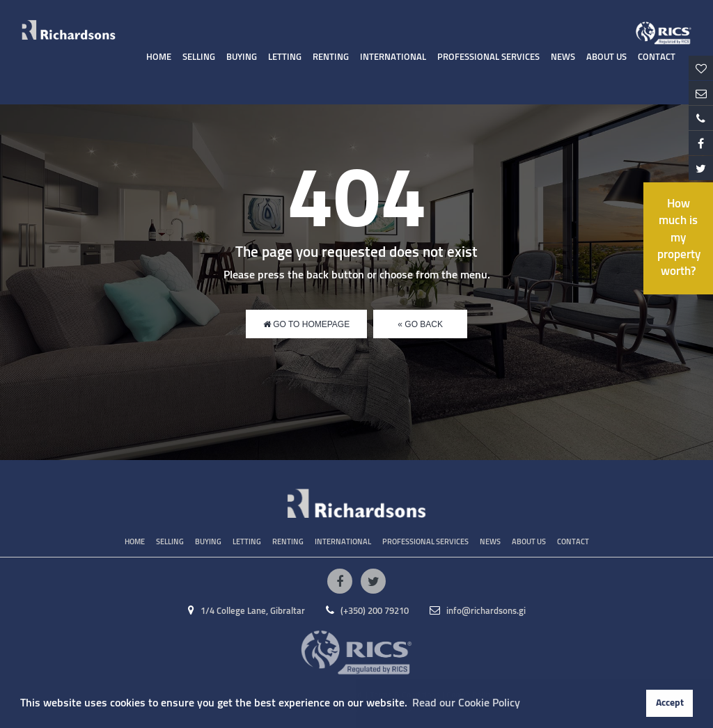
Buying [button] (242, 57)
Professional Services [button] (488, 57)
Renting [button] (331, 57)
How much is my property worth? (679, 238)
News (563, 57)
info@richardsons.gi (478, 611)
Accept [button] (670, 703)
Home (159, 57)
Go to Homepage (306, 324)
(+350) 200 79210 (367, 611)
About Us (606, 57)
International (393, 57)
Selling (199, 57)
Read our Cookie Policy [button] (466, 703)
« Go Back (420, 324)
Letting (285, 57)
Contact (657, 57)
